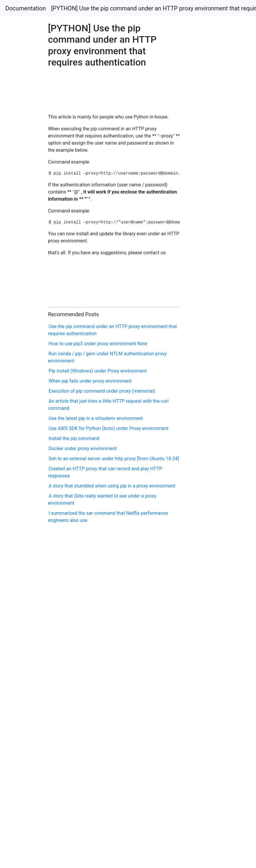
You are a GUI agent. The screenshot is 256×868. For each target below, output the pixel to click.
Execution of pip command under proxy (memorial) (102, 391)
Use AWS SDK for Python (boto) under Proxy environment (109, 428)
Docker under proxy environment (83, 449)
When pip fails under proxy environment (90, 381)
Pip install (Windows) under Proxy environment (98, 371)
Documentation (26, 8)
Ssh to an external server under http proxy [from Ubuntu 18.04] (114, 459)
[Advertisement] (74, 89)
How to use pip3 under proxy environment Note (98, 344)
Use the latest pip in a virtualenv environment (96, 418)
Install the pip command (74, 438)
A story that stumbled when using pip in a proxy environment (112, 486)
